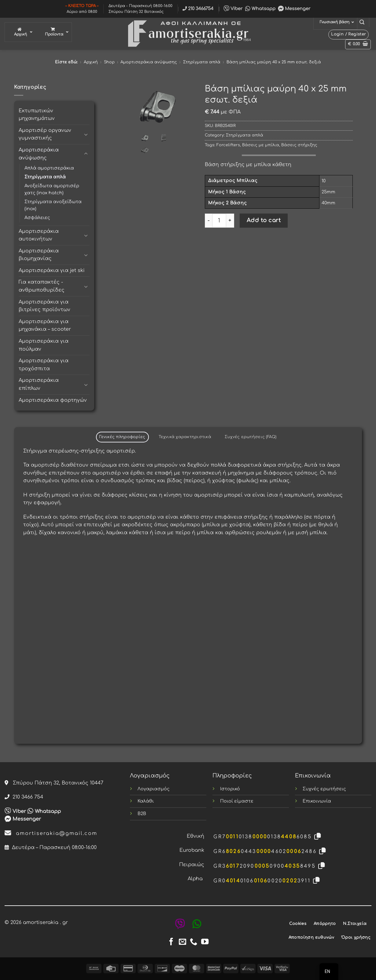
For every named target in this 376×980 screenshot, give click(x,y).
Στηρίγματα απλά (202, 62)
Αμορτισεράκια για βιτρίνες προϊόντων (44, 306)
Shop (109, 62)
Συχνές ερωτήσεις (324, 789)
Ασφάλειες (37, 218)
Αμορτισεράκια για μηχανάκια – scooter (45, 326)
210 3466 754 (24, 797)
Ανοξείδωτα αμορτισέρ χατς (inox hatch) (52, 189)
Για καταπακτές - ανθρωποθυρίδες (42, 286)
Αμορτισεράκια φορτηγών (53, 400)
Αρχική (91, 62)
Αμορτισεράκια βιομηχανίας (39, 255)
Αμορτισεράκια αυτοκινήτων (39, 235)
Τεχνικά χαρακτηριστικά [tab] (185, 437)
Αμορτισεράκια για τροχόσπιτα (44, 365)
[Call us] (194, 942)
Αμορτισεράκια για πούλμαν (44, 345)
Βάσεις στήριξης (299, 145)
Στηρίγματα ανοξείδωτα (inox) (53, 205)
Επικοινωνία (317, 801)
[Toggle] (86, 134)
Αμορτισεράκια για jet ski (52, 270)
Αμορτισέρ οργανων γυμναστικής (45, 134)
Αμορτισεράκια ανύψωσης (149, 62)
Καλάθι (146, 801)
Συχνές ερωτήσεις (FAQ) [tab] (251, 437)
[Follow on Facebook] (171, 942)
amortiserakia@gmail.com (51, 833)
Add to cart (264, 220)
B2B (142, 814)
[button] (362, 22)
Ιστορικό (230, 789)
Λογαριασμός (154, 789)
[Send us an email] (182, 942)
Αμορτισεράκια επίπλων (39, 384)
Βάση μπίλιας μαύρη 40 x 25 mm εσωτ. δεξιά (274, 62)
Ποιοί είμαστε (237, 801)
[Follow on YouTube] (205, 942)
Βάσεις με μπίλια (261, 145)
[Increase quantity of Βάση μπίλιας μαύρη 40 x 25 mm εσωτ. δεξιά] (230, 221)
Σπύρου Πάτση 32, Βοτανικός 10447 (54, 783)
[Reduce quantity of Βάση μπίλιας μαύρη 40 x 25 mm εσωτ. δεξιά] (208, 221)
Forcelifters (228, 145)
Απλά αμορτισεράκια (49, 168)
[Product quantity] (219, 221)
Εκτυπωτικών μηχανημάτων (37, 115)
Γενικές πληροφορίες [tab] (122, 437)
